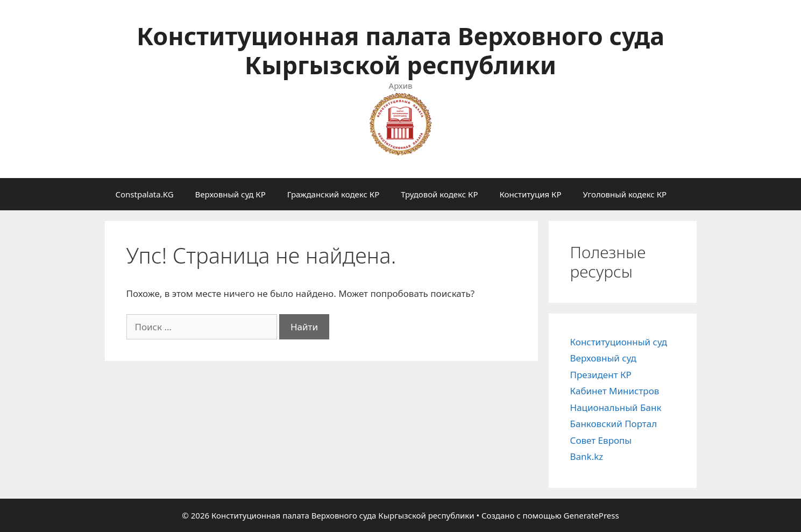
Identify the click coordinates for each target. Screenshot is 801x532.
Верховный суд (603, 358)
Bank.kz (587, 456)
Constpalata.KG (145, 194)
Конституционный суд (619, 342)
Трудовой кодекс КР (439, 194)
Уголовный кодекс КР (625, 194)
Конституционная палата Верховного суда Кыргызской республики (400, 50)
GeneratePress (591, 515)
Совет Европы (601, 440)
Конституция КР (530, 194)
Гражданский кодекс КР (333, 194)
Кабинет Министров (615, 391)
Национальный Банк (616, 407)
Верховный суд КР (231, 194)
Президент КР (601, 375)
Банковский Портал (614, 424)
